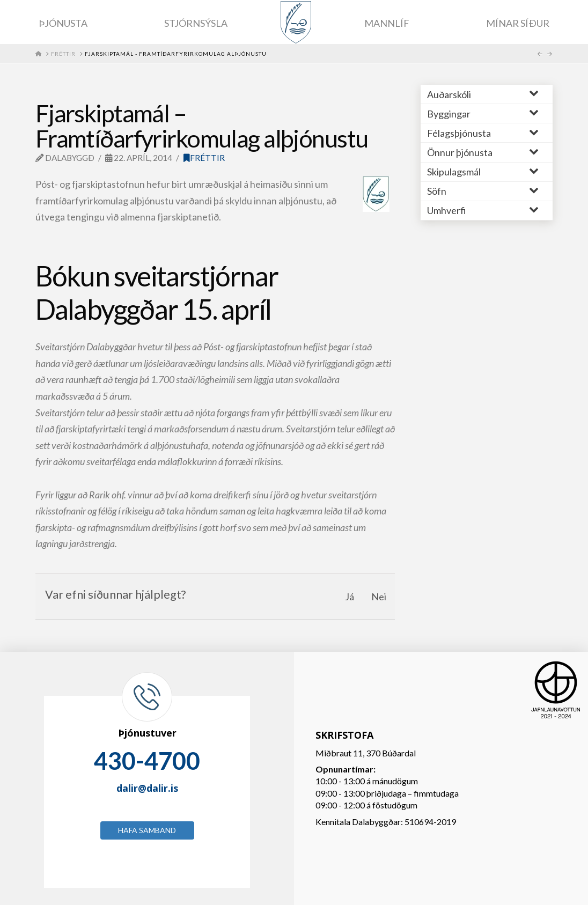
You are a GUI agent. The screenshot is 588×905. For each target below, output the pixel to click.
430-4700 (147, 761)
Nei (379, 597)
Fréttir (204, 158)
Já (350, 597)
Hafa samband (147, 830)
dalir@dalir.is (147, 788)
